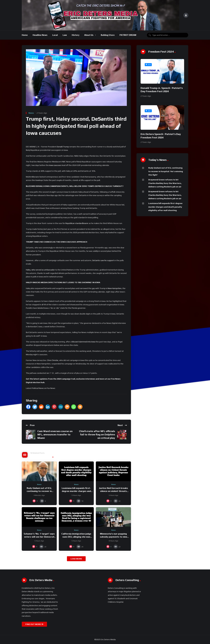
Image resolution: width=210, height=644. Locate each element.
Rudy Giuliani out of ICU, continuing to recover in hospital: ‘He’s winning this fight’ (166, 171)
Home (25, 35)
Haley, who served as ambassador (40, 270)
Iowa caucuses (55, 165)
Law (65, 35)
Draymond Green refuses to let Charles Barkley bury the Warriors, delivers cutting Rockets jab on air (165, 183)
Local (55, 35)
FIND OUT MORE (34, 624)
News (31, 113)
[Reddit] (41, 407)
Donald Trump (63, 147)
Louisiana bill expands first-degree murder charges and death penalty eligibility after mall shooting (165, 207)
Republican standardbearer (77, 223)
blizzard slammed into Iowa (84, 342)
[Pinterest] (54, 407)
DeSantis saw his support (103, 260)
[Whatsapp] (74, 407)
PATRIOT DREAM (128, 35)
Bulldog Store (108, 35)
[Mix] (67, 407)
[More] (80, 407)
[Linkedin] (48, 407)
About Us (89, 35)
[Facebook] (28, 407)
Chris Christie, (53, 360)
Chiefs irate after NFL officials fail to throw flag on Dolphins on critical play (97, 435)
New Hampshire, (115, 288)
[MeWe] (61, 407)
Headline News (40, 35)
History (76, 35)
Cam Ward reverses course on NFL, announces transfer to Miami (55, 435)
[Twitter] (35, 407)
